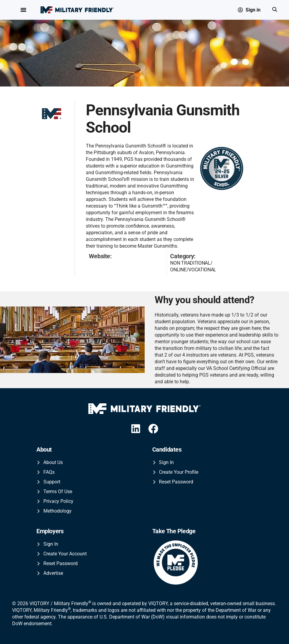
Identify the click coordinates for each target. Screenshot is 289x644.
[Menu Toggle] (23, 10)
